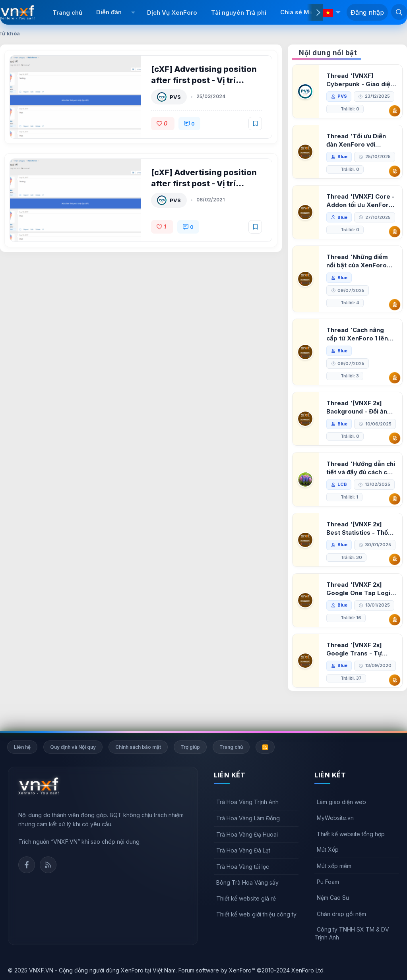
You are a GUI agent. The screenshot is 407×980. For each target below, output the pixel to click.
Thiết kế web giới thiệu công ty (256, 914)
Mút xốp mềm (334, 866)
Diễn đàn (109, 12)
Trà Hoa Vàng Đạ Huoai (247, 834)
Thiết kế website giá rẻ (246, 898)
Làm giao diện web (341, 802)
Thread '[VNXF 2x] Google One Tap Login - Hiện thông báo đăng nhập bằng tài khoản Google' (360, 602)
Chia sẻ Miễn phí (304, 12)
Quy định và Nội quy (73, 747)
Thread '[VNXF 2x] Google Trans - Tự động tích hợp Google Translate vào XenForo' (359, 662)
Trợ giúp (190, 747)
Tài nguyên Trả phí (239, 13)
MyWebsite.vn (335, 818)
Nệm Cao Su (333, 898)
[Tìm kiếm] (399, 12)
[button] (133, 12)
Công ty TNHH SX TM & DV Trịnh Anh (352, 933)
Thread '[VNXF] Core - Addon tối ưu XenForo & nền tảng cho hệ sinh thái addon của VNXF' (361, 201)
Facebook (27, 865)
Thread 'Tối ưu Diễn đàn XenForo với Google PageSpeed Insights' (357, 140)
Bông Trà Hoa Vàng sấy (247, 882)
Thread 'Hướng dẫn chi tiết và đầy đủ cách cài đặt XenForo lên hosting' (361, 481)
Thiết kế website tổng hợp (351, 834)
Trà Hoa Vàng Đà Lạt (243, 850)
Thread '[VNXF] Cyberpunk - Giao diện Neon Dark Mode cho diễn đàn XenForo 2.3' (360, 80)
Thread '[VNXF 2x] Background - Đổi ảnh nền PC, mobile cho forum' (359, 407)
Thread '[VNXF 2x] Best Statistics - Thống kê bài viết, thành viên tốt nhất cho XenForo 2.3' (361, 541)
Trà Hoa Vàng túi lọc (243, 867)
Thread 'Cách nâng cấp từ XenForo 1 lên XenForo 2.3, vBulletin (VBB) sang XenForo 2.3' (360, 334)
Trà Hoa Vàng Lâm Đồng (248, 818)
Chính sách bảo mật (138, 747)
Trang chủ (67, 13)
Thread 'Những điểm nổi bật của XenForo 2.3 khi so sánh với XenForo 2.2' (358, 261)
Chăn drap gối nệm (341, 914)
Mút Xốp (328, 850)
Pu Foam (328, 882)
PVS (176, 97)
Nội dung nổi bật (328, 53)
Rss (48, 865)
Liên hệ (22, 747)
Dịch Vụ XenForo (172, 13)
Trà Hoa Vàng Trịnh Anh (247, 802)
